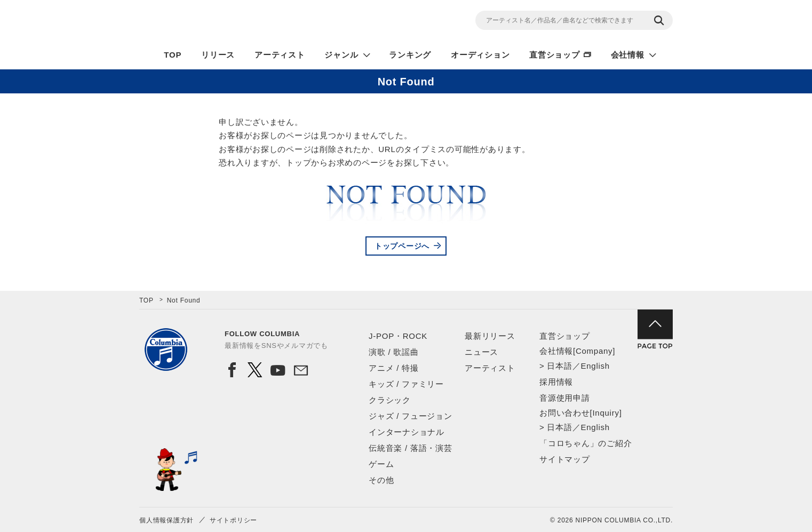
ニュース (481, 352)
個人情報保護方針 (166, 520)
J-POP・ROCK (398, 336)
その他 (381, 480)
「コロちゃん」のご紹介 (586, 443)
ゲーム (381, 464)
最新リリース (490, 336)
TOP (173, 55)
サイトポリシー (233, 520)
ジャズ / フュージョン (411, 416)
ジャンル (341, 55)
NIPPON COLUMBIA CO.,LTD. (235, 22)
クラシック (390, 400)
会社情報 (628, 55)
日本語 (559, 366)
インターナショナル (407, 432)
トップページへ (402, 246)
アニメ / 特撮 (394, 368)
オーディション (480, 55)
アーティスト (280, 55)
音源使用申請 (565, 398)
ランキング (410, 55)
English (595, 366)
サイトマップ (565, 459)
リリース (218, 55)
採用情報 (556, 382)
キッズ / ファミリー (406, 384)
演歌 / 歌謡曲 (394, 352)
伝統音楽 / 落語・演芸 (411, 448)
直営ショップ (555, 55)
